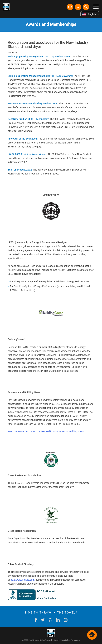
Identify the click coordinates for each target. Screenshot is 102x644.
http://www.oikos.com (23, 580)
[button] (92, 635)
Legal (56, 640)
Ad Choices (75, 640)
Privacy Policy (65, 640)
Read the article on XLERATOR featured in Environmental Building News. (46, 431)
